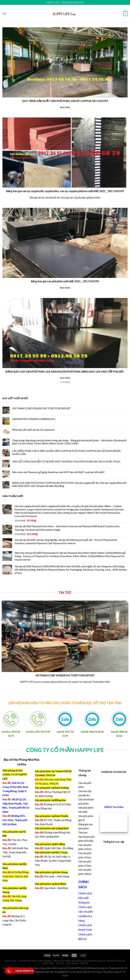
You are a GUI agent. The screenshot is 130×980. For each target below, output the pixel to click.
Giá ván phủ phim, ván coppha (35, 961)
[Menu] (4, 14)
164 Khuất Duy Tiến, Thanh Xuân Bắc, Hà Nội (15, 852)
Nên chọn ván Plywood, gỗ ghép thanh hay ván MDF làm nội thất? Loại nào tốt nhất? (58, 472)
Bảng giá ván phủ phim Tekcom (85, 828)
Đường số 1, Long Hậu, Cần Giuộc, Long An (14, 920)
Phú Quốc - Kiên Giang (57, 876)
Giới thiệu (48, 963)
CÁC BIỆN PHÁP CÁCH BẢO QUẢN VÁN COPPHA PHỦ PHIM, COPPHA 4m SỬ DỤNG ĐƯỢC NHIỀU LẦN (67, 452)
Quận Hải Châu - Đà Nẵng (59, 848)
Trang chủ (10, 961)
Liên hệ (84, 963)
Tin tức (60, 963)
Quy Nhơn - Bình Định (56, 888)
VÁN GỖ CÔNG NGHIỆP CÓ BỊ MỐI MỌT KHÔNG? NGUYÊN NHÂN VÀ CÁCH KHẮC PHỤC (66, 461)
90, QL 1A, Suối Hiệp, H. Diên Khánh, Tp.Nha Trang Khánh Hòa (53, 861)
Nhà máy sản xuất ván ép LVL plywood (33, 430)
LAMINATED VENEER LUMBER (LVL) (34, 419)
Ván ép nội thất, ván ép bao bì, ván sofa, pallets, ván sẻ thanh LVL (89, 961)
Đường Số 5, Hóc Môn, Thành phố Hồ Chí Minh (15, 820)
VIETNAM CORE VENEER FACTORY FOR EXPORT (41, 408)
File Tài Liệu (72, 963)
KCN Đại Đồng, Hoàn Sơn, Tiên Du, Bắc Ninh (16, 876)
